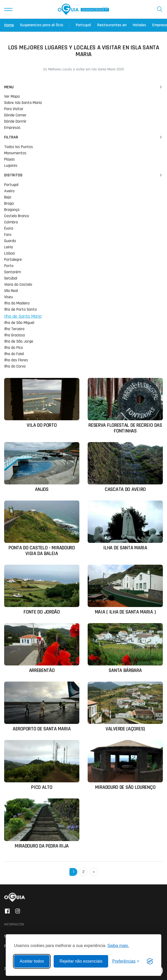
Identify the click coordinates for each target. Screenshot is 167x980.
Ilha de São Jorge (19, 341)
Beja (8, 197)
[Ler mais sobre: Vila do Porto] (42, 403)
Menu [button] (83, 87)
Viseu (9, 297)
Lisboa (9, 253)
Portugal (83, 25)
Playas (9, 159)
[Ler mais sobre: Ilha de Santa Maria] (125, 526)
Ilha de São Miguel (19, 323)
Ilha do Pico (13, 348)
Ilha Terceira (14, 329)
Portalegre (13, 260)
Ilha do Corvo (15, 366)
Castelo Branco (17, 216)
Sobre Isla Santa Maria (23, 103)
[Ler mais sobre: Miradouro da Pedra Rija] (42, 824)
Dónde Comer (15, 115)
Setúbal (11, 278)
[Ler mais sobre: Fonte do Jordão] (42, 590)
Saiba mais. (118, 946)
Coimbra (11, 222)
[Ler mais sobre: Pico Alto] (42, 765)
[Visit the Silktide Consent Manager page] (150, 961)
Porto (9, 266)
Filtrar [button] (83, 137)
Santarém (13, 272)
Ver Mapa (12, 96)
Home (9, 25)
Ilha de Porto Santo (20, 309)
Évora (9, 228)
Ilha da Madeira (17, 303)
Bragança (12, 210)
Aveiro (9, 191)
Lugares (11, 166)
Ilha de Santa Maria (23, 316)
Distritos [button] (83, 175)
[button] (8, 9)
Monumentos (15, 153)
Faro (8, 235)
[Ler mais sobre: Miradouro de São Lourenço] (125, 765)
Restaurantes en (112, 25)
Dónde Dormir (15, 121)
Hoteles (139, 25)
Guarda (10, 241)
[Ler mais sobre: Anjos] (42, 467)
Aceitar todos (32, 961)
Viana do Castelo (18, 285)
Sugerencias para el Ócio (41, 25)
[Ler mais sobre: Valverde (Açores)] (125, 707)
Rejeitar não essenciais (81, 961)
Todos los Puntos (19, 147)
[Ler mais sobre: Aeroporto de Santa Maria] (42, 707)
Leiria (9, 247)
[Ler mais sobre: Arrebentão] (42, 648)
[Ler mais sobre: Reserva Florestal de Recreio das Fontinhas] (125, 406)
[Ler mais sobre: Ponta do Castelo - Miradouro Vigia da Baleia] (42, 528)
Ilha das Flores (16, 360)
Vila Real (11, 291)
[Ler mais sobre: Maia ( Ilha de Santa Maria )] (125, 590)
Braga (9, 204)
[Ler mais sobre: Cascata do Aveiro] (125, 467)
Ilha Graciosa (15, 335)
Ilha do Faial (14, 354)
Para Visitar (14, 109)
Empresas (12, 128)
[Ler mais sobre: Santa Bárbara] (125, 648)
